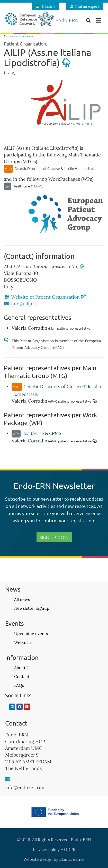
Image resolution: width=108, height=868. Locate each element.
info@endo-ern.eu (25, 787)
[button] (98, 21)
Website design (38, 859)
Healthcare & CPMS (36, 433)
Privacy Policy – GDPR (54, 849)
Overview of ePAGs (19, 36)
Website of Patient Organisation (48, 297)
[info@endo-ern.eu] (8, 779)
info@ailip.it (24, 304)
